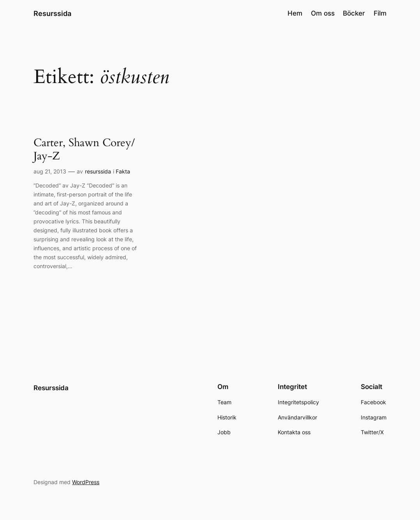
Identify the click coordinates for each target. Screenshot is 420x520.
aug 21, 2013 (50, 171)
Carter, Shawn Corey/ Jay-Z (84, 149)
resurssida (98, 171)
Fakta (123, 171)
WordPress (86, 482)
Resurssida (52, 13)
